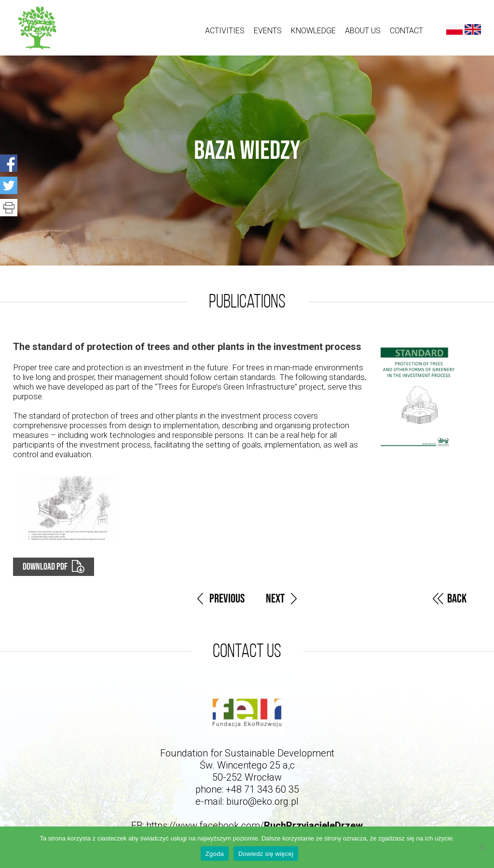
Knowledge (313, 31)
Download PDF (45, 567)
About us (363, 31)
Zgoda (215, 854)
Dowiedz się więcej (266, 854)
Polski (454, 29)
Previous (227, 599)
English (473, 29)
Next (275, 599)
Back (457, 599)
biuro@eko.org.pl (262, 801)
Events (268, 31)
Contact (406, 31)
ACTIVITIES (225, 31)
